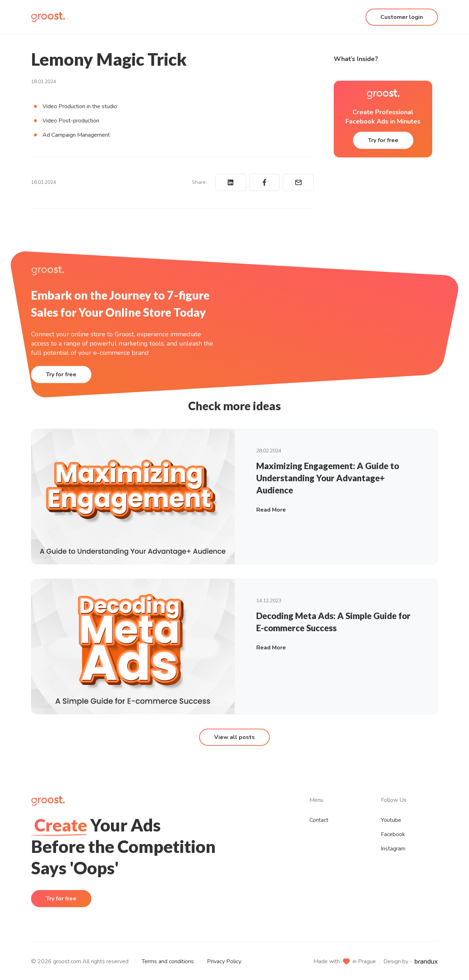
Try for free (383, 140)
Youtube (391, 820)
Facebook (393, 834)
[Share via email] (298, 182)
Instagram (393, 849)
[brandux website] (426, 961)
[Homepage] (48, 17)
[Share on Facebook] (265, 182)
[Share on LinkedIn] (231, 182)
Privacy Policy (224, 961)
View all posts (234, 737)
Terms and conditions (168, 961)
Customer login (402, 17)
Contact (319, 820)
